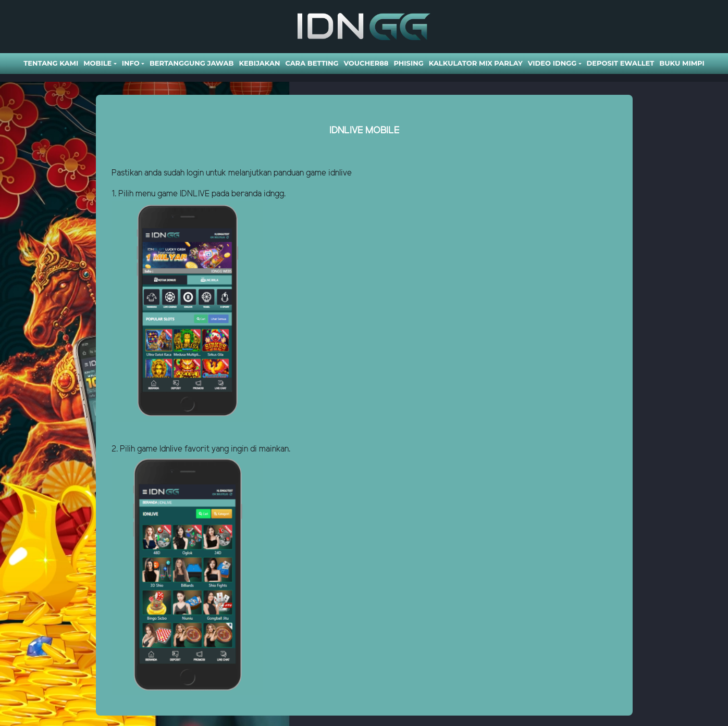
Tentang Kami (51, 63)
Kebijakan (259, 63)
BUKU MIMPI (682, 63)
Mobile (97, 63)
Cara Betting (312, 63)
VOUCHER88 (366, 63)
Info (131, 63)
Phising (408, 63)
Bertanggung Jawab (192, 63)
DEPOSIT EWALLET (621, 63)
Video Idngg (552, 63)
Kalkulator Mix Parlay (476, 63)
